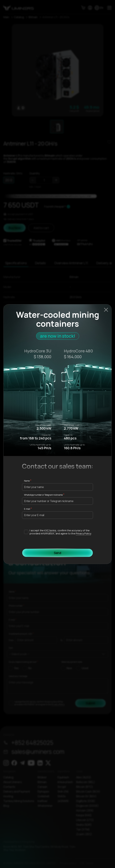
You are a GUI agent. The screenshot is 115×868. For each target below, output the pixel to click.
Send (57, 553)
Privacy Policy (83, 533)
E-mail (27, 509)
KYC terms (50, 530)
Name (27, 481)
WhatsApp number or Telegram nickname (43, 495)
